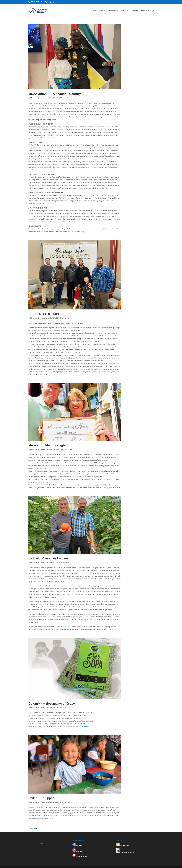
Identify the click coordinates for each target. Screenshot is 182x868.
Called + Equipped (41, 798)
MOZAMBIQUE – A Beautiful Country (55, 94)
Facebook (77, 846)
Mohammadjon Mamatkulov (40, 98)
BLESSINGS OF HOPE (44, 314)
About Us (144, 11)
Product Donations (97, 11)
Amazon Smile (123, 846)
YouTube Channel (80, 857)
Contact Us (134, 11)
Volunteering (112, 11)
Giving (124, 11)
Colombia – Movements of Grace (52, 704)
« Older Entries (33, 828)
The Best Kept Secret (125, 853)
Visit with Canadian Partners (49, 559)
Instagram (78, 851)
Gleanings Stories (66, 98)
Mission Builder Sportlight (47, 446)
